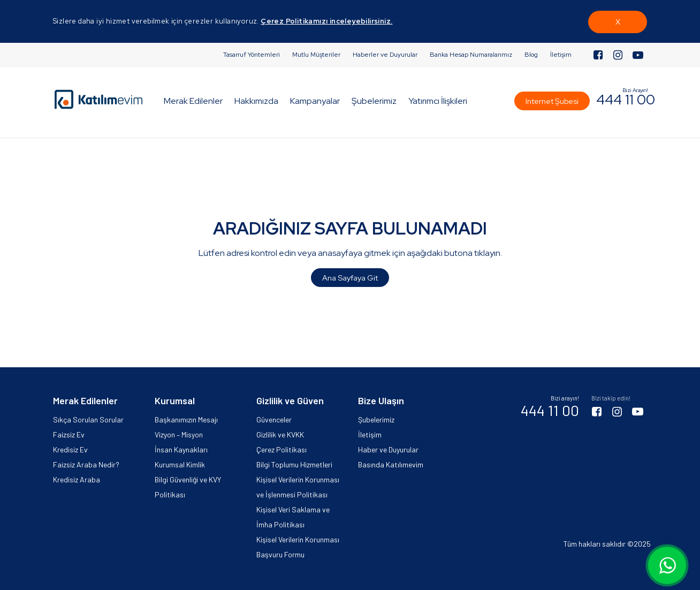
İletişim (561, 55)
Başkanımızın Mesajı (186, 419)
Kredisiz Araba (77, 479)
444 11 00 (626, 100)
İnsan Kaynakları (181, 449)
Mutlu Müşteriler (316, 55)
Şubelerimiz (374, 101)
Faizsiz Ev (69, 434)
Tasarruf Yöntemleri (252, 55)
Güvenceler (274, 419)
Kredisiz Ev (70, 449)
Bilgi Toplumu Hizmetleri (294, 464)
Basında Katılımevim (391, 464)
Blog (531, 55)
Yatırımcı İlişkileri (438, 101)
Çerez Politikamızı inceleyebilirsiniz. (326, 21)
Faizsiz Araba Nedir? (86, 464)
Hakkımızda (256, 101)
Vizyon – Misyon (179, 434)
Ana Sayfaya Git (350, 278)
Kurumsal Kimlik (180, 464)
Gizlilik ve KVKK (280, 434)
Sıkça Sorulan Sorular (88, 419)
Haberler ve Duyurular (385, 55)
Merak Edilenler (193, 101)
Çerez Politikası (281, 449)
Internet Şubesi (552, 101)
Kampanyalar (315, 101)
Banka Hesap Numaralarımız (471, 55)
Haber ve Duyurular (388, 449)
